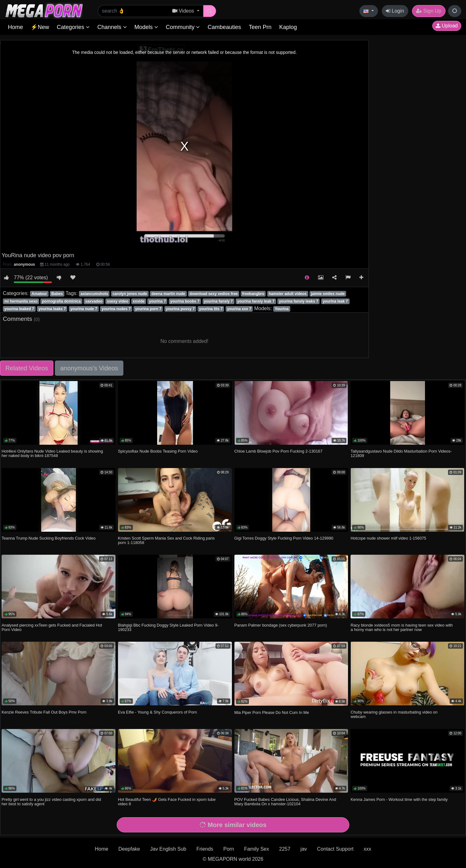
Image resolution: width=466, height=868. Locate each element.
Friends (205, 849)
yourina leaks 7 (52, 309)
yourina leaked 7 (19, 309)
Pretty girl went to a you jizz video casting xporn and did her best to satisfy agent (51, 802)
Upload (447, 26)
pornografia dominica (61, 301)
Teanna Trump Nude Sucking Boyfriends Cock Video (49, 538)
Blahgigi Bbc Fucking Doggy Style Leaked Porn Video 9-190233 (168, 627)
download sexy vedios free (214, 294)
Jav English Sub (168, 849)
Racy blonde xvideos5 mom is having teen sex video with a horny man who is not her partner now (402, 627)
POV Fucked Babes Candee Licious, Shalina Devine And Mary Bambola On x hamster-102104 (285, 802)
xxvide (139, 301)
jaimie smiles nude (328, 294)
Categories (73, 27)
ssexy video (118, 301)
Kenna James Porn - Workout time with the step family (399, 799)
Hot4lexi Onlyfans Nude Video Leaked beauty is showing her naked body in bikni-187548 (52, 453)
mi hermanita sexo (21, 301)
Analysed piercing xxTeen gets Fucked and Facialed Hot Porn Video (52, 627)
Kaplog (288, 27)
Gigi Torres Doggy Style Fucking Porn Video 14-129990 (284, 538)
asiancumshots (94, 294)
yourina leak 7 (335, 301)
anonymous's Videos (89, 368)
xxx (367, 849)
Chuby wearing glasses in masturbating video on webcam (394, 714)
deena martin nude (168, 294)
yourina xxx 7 (239, 309)
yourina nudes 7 (116, 309)
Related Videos (27, 368)
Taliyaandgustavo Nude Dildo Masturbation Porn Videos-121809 (401, 453)
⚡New (40, 27)
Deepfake (129, 849)
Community (183, 27)
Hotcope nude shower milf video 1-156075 (388, 538)
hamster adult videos (288, 294)
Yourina (282, 309)
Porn (229, 849)
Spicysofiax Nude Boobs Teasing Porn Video (158, 451)
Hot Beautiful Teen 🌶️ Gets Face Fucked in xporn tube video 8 (167, 802)
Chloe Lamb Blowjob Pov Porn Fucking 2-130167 (279, 451)
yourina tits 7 (211, 309)
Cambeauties (224, 27)
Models (146, 27)
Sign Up (429, 11)
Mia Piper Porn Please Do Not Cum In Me (272, 712)
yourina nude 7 (84, 309)
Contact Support (335, 849)
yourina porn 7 (148, 309)
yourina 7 (157, 301)
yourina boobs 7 (185, 301)
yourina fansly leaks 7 (299, 301)
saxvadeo (94, 301)
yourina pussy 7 (180, 309)
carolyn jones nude (130, 294)
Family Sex (257, 849)
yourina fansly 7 (218, 301)
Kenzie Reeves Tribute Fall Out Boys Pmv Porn (44, 712)
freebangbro (253, 294)
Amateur (39, 294)
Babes (57, 294)
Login (395, 11)
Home (15, 27)
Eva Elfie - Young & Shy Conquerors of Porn (157, 712)
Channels (112, 27)
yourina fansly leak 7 (256, 301)
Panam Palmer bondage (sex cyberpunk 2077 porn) (281, 625)
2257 (285, 849)
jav (304, 849)
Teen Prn (260, 27)
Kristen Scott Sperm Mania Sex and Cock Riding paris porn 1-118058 (166, 540)
